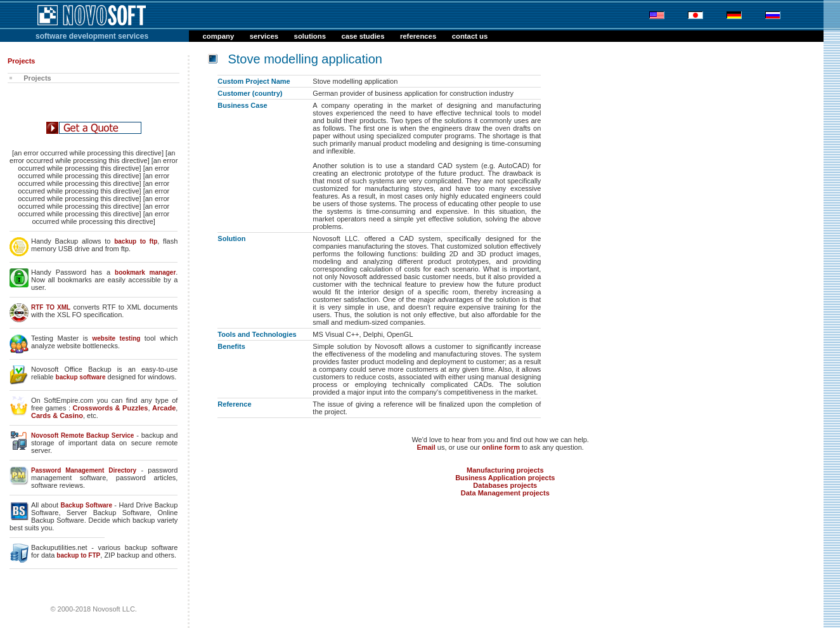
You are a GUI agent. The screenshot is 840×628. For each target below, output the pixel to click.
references (418, 36)
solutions (310, 36)
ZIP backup (121, 555)
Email (426, 447)
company (219, 36)
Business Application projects (505, 478)
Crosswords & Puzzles (111, 408)
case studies (363, 36)
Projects (34, 78)
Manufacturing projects (505, 470)
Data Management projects (505, 493)
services (264, 36)
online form (501, 447)
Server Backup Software (108, 513)
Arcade (164, 408)
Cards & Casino (57, 415)
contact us (470, 36)
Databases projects (505, 485)
